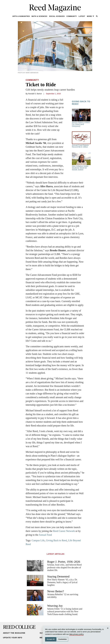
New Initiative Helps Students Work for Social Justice (81, 162)
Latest (82, 16)
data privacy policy (76, 634)
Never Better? (56, 591)
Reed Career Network (64, 531)
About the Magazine (14, 633)
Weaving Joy (55, 606)
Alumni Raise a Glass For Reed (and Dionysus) (81, 118)
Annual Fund (45, 535)
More (91, 16)
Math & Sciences (39, 16)
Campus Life (38, 540)
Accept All (51, 639)
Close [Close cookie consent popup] (108, 631)
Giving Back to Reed (56, 540)
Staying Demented (58, 576)
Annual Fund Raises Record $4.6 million (81, 140)
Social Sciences (57, 16)
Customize (62, 639)
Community (72, 16)
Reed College (19, 627)
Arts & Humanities (21, 16)
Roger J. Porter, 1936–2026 (64, 562)
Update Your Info (13, 638)
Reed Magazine (55, 8)
